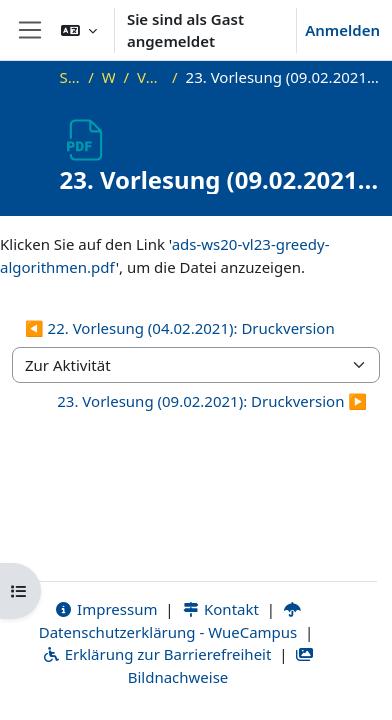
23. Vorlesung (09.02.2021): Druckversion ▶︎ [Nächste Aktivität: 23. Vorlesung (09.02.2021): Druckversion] (212, 401)
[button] (79, 30)
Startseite (70, 77)
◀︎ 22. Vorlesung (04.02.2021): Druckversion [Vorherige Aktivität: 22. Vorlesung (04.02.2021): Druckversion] (180, 328)
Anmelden (342, 30)
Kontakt (220, 609)
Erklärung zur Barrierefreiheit (156, 654)
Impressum (105, 609)
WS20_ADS (109, 77)
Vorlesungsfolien (150, 77)
